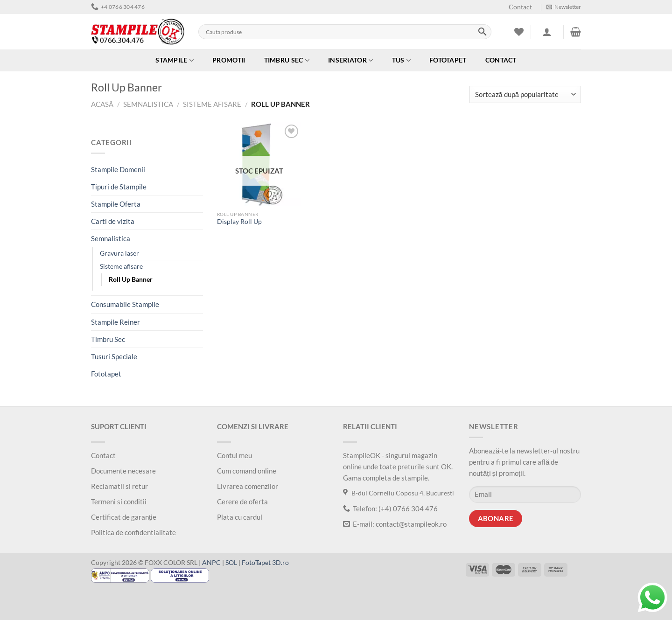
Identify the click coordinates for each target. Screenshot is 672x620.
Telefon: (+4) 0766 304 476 (390, 509)
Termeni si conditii (119, 502)
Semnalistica (148, 104)
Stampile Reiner (115, 322)
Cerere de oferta (242, 502)
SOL (231, 563)
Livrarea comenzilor (248, 486)
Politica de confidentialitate (133, 532)
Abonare (496, 519)
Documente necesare (123, 471)
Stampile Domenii (118, 169)
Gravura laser (119, 253)
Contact (520, 7)
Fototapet (448, 60)
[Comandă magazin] (525, 94)
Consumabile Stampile (125, 304)
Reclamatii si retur (119, 486)
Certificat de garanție (124, 517)
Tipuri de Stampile (119, 187)
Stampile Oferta (116, 204)
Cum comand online (247, 471)
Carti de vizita (113, 221)
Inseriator (350, 60)
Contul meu (234, 455)
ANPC (211, 563)
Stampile (175, 60)
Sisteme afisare (212, 104)
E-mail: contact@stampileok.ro (395, 524)
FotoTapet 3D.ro (265, 563)
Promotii (229, 60)
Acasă (102, 104)
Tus (401, 60)
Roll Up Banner (131, 279)
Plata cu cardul (240, 517)
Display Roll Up (239, 222)
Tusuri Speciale (114, 356)
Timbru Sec (287, 60)
